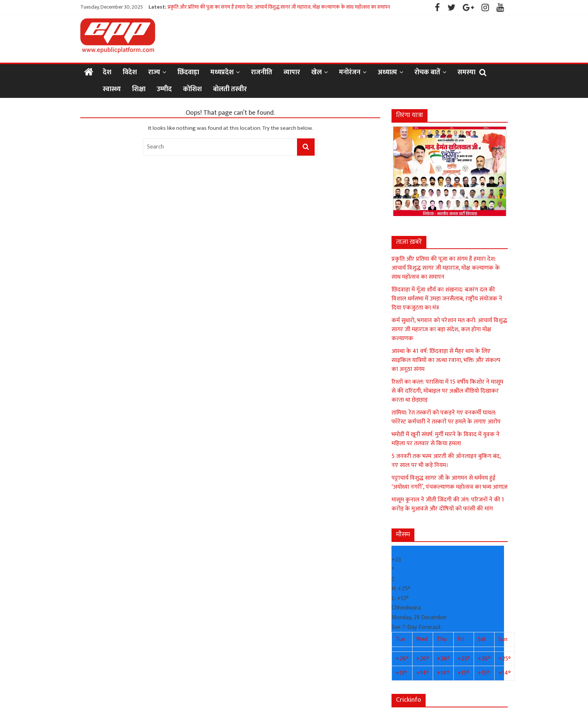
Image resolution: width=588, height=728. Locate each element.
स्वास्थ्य (112, 89)
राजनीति (262, 72)
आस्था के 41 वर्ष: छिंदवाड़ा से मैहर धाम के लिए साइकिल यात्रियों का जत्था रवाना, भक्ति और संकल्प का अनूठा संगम (446, 360)
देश (107, 72)
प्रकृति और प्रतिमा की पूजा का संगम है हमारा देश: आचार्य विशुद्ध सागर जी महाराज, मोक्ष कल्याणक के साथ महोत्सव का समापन (279, 7)
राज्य (154, 72)
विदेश (130, 72)
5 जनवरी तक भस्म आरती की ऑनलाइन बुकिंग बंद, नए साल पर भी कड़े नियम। (446, 461)
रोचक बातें (427, 72)
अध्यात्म (387, 72)
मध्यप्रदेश (222, 72)
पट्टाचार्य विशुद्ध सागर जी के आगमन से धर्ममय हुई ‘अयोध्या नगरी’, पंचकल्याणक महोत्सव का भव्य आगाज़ (449, 483)
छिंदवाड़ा (188, 72)
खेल (316, 72)
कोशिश (192, 89)
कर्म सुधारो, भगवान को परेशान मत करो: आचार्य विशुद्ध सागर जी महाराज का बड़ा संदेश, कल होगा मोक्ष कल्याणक (449, 329)
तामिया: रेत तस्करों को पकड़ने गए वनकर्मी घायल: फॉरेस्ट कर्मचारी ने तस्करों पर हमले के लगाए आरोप (446, 417)
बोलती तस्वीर (230, 89)
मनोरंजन (350, 72)
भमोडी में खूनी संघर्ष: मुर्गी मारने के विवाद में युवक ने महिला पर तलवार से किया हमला (445, 439)
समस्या (466, 72)
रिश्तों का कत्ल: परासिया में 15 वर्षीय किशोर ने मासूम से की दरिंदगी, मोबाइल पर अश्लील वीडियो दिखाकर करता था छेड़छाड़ (447, 391)
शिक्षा (139, 89)
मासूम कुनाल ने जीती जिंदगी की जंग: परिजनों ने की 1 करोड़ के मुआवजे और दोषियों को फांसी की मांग (448, 504)
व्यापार (292, 72)
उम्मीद (164, 89)
